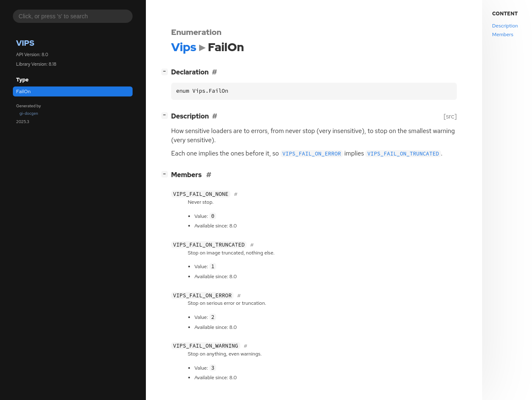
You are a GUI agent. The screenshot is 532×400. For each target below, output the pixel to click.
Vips (25, 43)
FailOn (23, 91)
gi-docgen (29, 113)
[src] (450, 116)
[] (166, 71)
